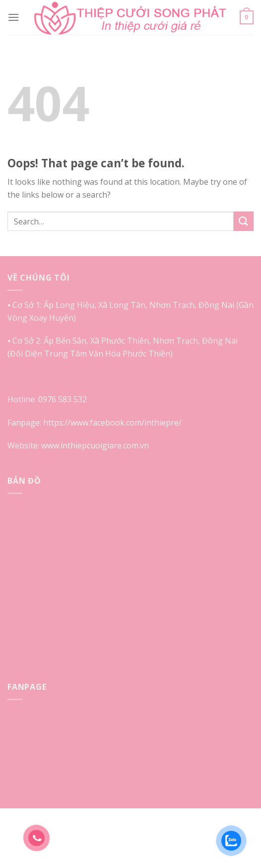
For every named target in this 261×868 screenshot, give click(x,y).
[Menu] (13, 17)
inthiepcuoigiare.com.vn (105, 445)
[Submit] (244, 221)
